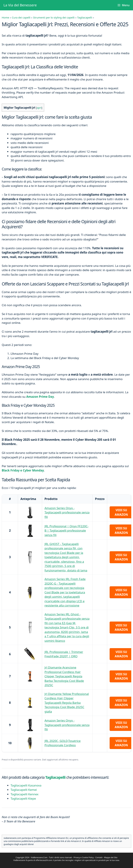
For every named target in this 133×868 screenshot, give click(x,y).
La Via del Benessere (20, 5)
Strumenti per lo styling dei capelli (54, 17)
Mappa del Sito (111, 857)
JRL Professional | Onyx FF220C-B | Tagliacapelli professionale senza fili (66, 531)
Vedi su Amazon (121, 512)
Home (5, 17)
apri (39, 108)
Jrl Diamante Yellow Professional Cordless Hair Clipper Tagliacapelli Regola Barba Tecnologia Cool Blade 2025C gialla (67, 703)
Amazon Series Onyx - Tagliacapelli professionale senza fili (67, 512)
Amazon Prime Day (40, 397)
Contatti (99, 857)
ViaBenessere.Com (39, 857)
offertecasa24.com (44, 860)
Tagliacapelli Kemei (24, 790)
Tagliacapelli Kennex (25, 794)
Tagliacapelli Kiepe (23, 798)
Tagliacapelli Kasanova (26, 785)
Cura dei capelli (21, 17)
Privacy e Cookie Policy (84, 857)
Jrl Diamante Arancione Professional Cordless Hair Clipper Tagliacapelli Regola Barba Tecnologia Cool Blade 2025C (64, 676)
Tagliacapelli (85, 17)
